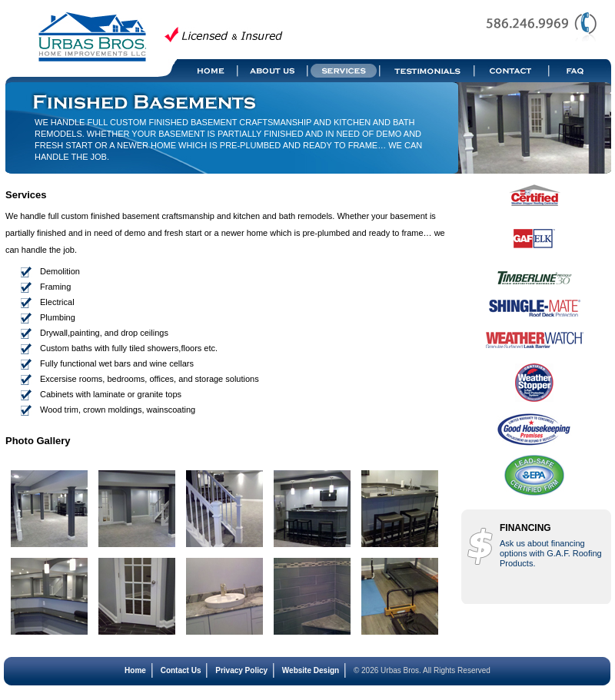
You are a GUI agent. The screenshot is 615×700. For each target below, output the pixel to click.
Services (344, 71)
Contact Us (181, 670)
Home (208, 71)
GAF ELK (534, 246)
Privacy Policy (241, 670)
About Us (273, 71)
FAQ (580, 71)
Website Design (311, 670)
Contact (512, 71)
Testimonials (428, 71)
